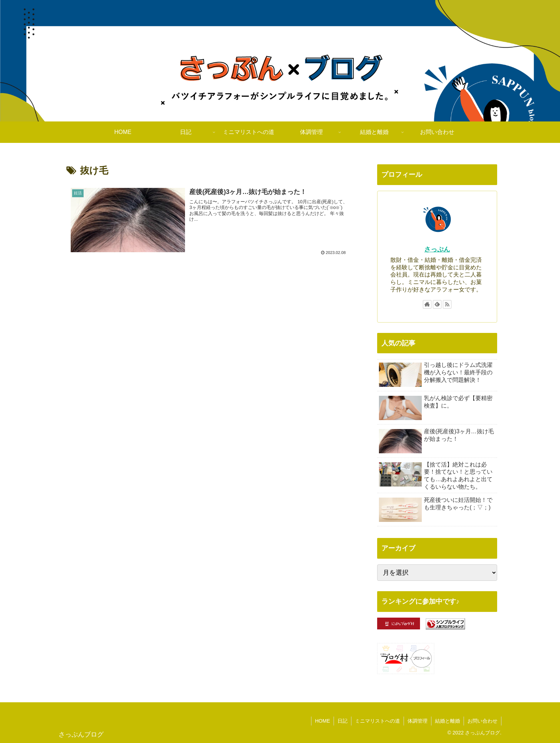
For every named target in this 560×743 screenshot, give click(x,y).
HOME (322, 721)
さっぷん (437, 249)
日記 (342, 721)
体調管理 (417, 721)
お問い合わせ (482, 721)
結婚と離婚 (447, 721)
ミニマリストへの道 (377, 721)
